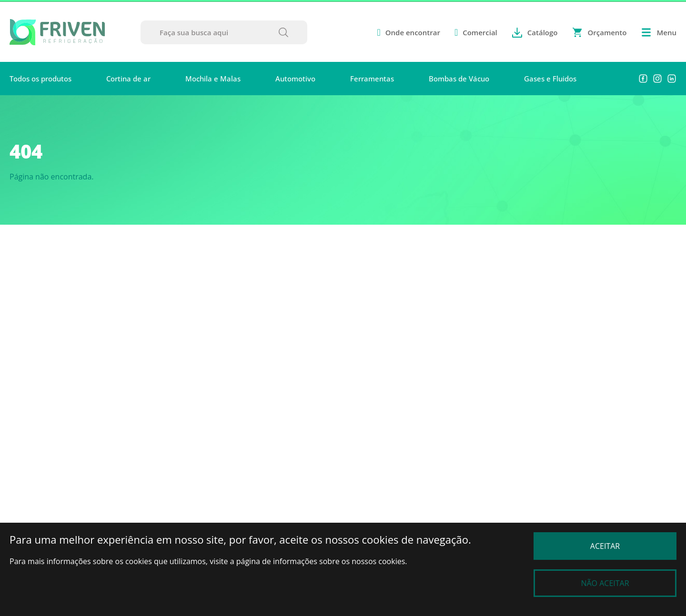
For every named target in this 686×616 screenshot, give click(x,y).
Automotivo (295, 79)
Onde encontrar (408, 32)
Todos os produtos (40, 79)
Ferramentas (372, 79)
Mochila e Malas (213, 79)
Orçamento (599, 32)
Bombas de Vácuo (459, 79)
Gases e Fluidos (550, 79)
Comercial (476, 32)
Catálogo (535, 32)
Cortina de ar (128, 79)
